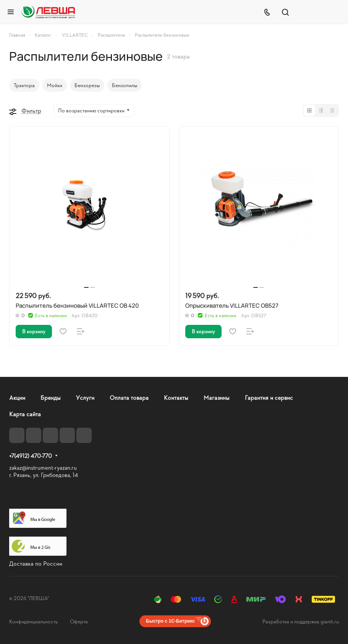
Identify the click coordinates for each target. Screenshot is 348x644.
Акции (17, 397)
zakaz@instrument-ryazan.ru (43, 468)
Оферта (79, 621)
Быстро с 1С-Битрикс (170, 621)
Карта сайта (25, 414)
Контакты (176, 397)
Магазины (217, 397)
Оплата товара (129, 397)
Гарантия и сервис (269, 397)
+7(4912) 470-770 (31, 456)
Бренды (51, 397)
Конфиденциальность (33, 621)
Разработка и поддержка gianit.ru (301, 621)
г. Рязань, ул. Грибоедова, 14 (44, 475)
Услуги (85, 397)
